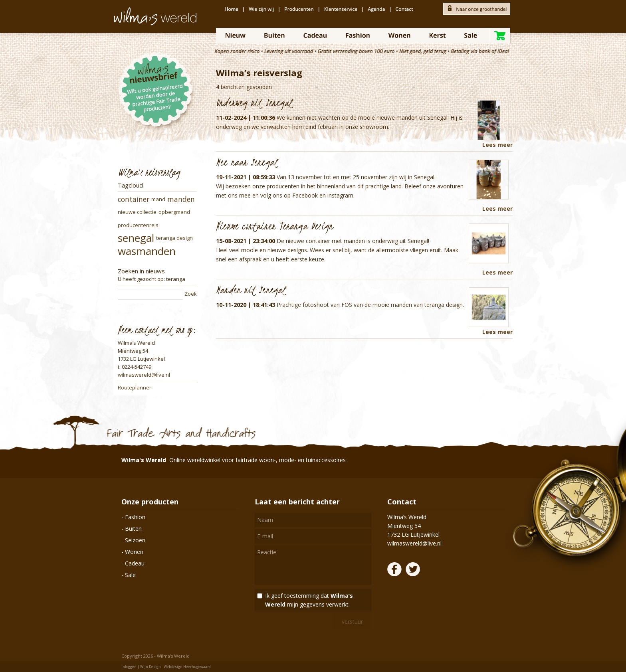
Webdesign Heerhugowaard (187, 667)
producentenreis (138, 225)
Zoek (191, 294)
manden (181, 199)
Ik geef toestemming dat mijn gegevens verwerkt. (309, 600)
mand (158, 199)
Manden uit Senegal (251, 290)
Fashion (135, 517)
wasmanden (147, 251)
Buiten (133, 529)
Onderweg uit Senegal (254, 103)
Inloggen (129, 667)
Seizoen (135, 540)
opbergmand (174, 212)
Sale (130, 575)
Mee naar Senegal (247, 162)
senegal (136, 238)
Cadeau (135, 563)
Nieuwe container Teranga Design (275, 226)
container (134, 199)
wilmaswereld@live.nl (144, 375)
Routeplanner (135, 387)
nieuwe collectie (137, 212)
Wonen (134, 552)
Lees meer (497, 145)
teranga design (174, 238)
